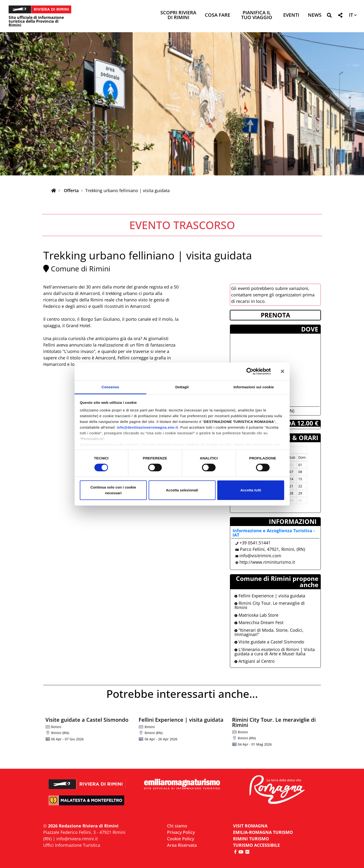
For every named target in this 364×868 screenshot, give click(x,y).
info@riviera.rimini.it (77, 839)
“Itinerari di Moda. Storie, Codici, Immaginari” (269, 632)
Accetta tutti (251, 490)
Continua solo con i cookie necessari (113, 490)
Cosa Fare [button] (217, 15)
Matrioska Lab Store (256, 615)
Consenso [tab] (110, 387)
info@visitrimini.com (260, 556)
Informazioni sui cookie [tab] (254, 387)
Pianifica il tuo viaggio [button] (257, 15)
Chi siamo (177, 826)
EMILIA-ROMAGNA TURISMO (263, 832)
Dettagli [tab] (182, 387)
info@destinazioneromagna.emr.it (147, 427)
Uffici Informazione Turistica (72, 845)
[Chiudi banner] (283, 371)
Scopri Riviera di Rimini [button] (178, 15)
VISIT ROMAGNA (250, 826)
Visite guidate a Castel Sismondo (269, 642)
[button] (329, 16)
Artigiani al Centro (255, 661)
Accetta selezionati (182, 490)
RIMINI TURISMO (251, 839)
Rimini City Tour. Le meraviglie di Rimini (270, 605)
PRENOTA (275, 315)
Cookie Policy (181, 839)
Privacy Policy (181, 832)
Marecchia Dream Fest (259, 622)
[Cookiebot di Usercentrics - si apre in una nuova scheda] (250, 371)
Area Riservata (182, 845)
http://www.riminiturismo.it (267, 562)
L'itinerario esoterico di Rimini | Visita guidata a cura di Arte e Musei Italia (275, 652)
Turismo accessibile (256, 845)
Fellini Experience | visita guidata (270, 596)
